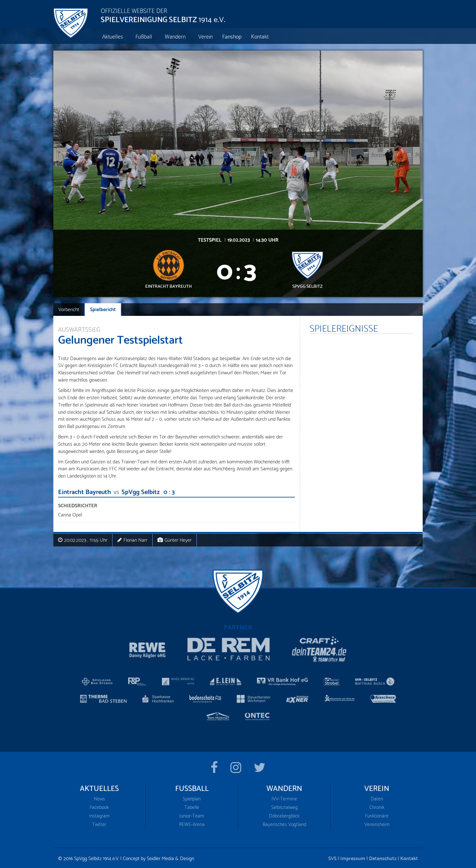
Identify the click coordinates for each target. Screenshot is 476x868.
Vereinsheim (377, 824)
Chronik (377, 807)
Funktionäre (377, 815)
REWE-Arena (192, 824)
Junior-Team (192, 815)
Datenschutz (383, 858)
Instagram (99, 815)
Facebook (99, 807)
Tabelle (192, 807)
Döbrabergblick (284, 815)
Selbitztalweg (284, 807)
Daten (377, 798)
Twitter (99, 824)
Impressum (353, 858)
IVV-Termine (284, 798)
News (99, 798)
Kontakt (409, 858)
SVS (332, 858)
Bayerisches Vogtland (284, 824)
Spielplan (192, 798)
